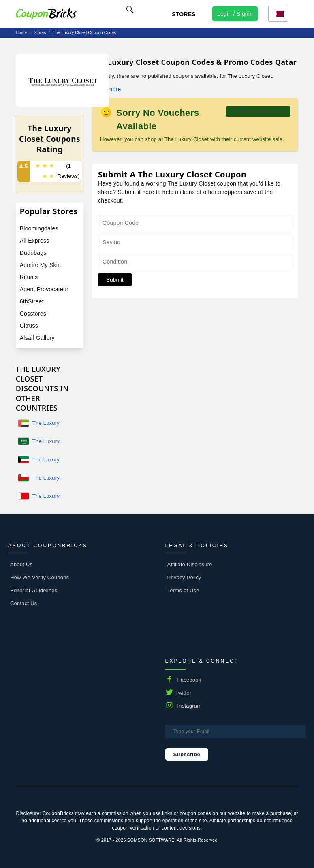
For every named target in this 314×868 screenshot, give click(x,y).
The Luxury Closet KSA (46, 442)
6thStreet (32, 301)
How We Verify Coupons (40, 577)
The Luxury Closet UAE (46, 424)
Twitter (184, 693)
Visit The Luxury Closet (258, 111)
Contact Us (24, 603)
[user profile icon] (235, 14)
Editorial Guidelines (34, 590)
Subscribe (187, 754)
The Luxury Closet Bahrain (50, 497)
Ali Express (35, 241)
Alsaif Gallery (37, 338)
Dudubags (33, 253)
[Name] (130, 11)
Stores (184, 14)
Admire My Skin (40, 265)
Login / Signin (235, 14)
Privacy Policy (184, 577)
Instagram (190, 706)
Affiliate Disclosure (190, 564)
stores (40, 33)
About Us (21, 564)
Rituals (29, 277)
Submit (115, 280)
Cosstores (33, 314)
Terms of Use (183, 590)
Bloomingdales (39, 228)
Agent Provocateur (44, 289)
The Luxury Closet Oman (48, 478)
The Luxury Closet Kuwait (49, 460)
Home (21, 33)
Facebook (189, 680)
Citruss (29, 326)
